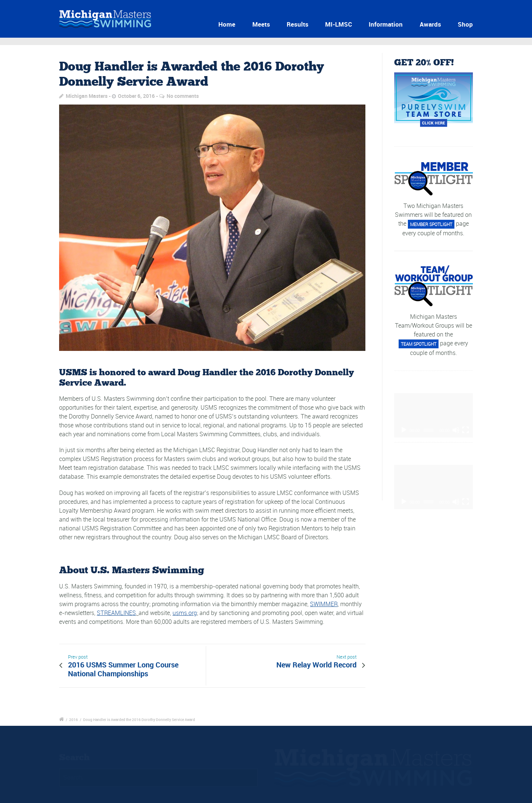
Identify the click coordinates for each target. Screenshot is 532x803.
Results (298, 24)
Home (227, 24)
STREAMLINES (116, 613)
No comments (183, 96)
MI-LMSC (339, 24)
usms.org (185, 613)
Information (386, 24)
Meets (261, 24)
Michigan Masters (87, 96)
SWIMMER (324, 604)
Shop (465, 24)
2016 (74, 720)
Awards (430, 24)
